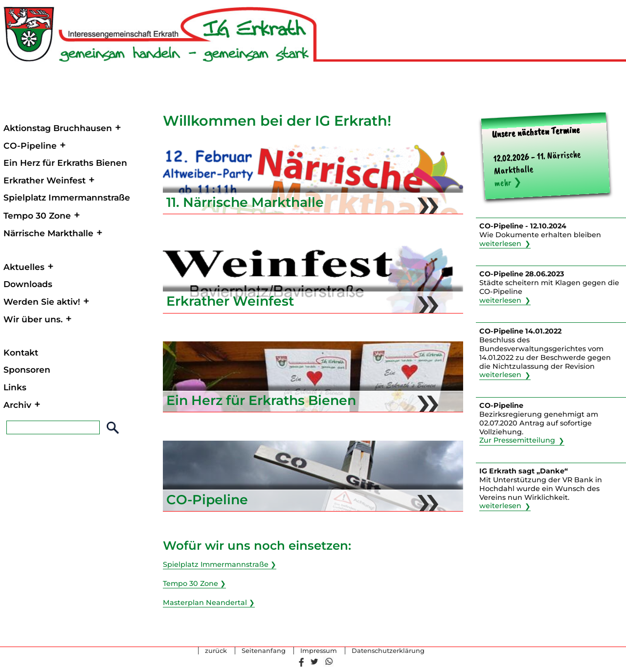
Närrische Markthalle (48, 233)
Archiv (17, 405)
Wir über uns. (33, 319)
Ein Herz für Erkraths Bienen (65, 163)
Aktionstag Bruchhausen (58, 128)
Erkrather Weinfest (45, 180)
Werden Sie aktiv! (42, 302)
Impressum (319, 651)
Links (15, 387)
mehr (503, 183)
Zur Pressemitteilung (517, 441)
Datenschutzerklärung (388, 651)
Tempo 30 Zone (37, 215)
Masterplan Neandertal (205, 603)
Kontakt (21, 352)
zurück (216, 651)
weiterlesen (500, 244)
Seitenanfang (264, 651)
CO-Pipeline (30, 146)
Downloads (28, 284)
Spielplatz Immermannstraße (67, 197)
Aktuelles (24, 267)
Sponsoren (27, 370)
